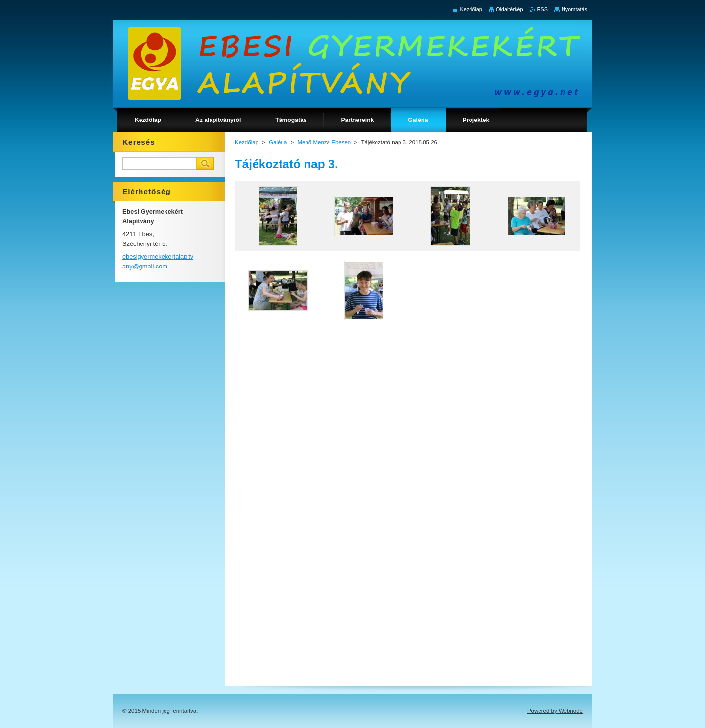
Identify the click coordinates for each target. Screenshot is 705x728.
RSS (542, 9)
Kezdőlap (247, 142)
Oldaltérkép (510, 9)
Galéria (278, 142)
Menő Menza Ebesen (324, 142)
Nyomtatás (574, 9)
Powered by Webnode (555, 711)
